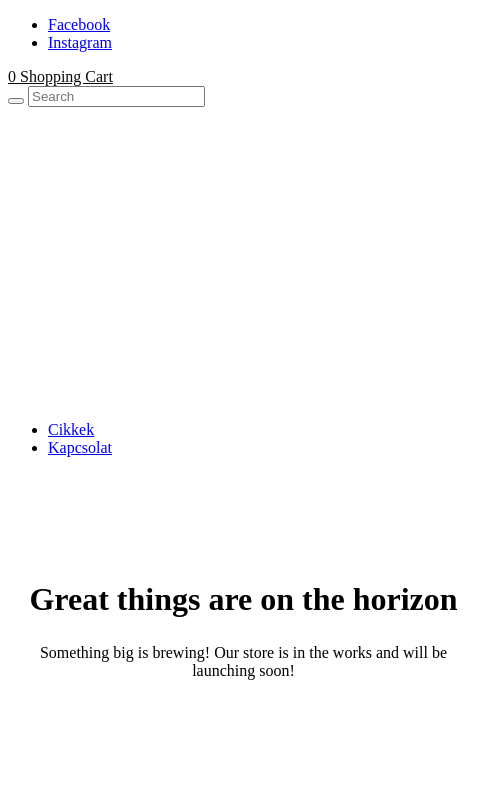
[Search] (16, 101)
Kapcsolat (80, 447)
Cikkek (71, 429)
